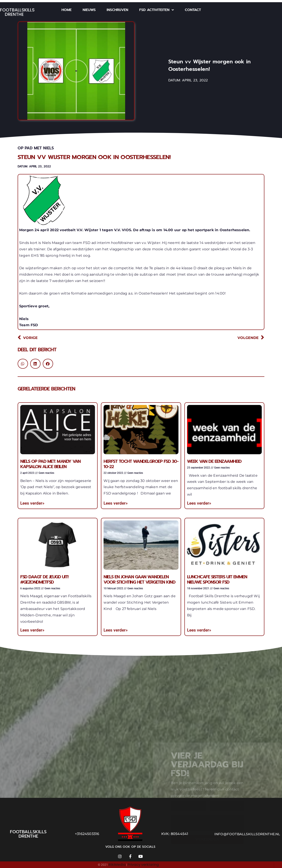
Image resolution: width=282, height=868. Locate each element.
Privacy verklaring (143, 865)
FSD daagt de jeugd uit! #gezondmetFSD (44, 579)
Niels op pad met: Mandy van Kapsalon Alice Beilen (50, 464)
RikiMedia (117, 865)
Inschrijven (117, 10)
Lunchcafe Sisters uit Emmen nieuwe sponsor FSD (217, 579)
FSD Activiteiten (157, 10)
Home (67, 10)
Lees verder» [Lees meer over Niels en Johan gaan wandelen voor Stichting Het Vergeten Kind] (116, 630)
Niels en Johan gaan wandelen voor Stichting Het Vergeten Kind (139, 579)
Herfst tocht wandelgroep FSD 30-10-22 (141, 464)
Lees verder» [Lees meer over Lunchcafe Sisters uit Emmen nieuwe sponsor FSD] (199, 630)
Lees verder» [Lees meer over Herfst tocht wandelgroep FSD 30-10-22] (116, 503)
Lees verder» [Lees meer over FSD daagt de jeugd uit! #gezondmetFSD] (32, 630)
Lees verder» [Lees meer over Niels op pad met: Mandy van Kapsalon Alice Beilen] (32, 503)
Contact (193, 10)
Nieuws (89, 10)
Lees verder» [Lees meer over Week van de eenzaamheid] (199, 503)
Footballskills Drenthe (17, 12)
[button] (23, 364)
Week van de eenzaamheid (214, 461)
